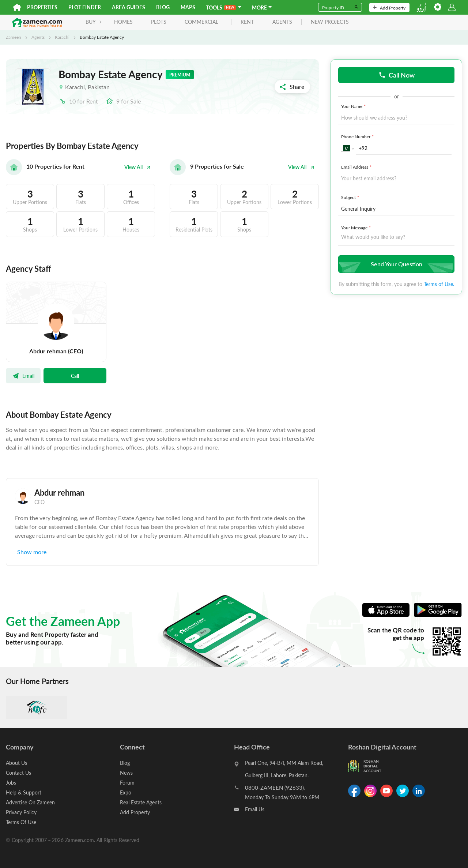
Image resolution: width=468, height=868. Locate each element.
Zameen (14, 37)
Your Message (357, 228)
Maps (188, 7)
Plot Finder (85, 7)
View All (137, 167)
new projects (330, 22)
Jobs (11, 783)
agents (282, 22)
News (126, 773)
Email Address (357, 167)
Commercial (201, 22)
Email (23, 376)
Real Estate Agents (141, 802)
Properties (42, 7)
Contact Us (18, 773)
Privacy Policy (21, 812)
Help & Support (24, 792)
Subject (351, 197)
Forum (127, 783)
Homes (123, 22)
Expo (126, 792)
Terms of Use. (439, 284)
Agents (38, 37)
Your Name (354, 106)
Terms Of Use (21, 822)
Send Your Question (395, 264)
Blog (163, 7)
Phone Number (358, 136)
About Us (16, 763)
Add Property (389, 8)
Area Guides (129, 7)
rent (247, 22)
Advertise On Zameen (30, 802)
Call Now (397, 75)
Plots (159, 22)
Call (75, 376)
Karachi (62, 37)
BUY (94, 22)
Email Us (255, 809)
